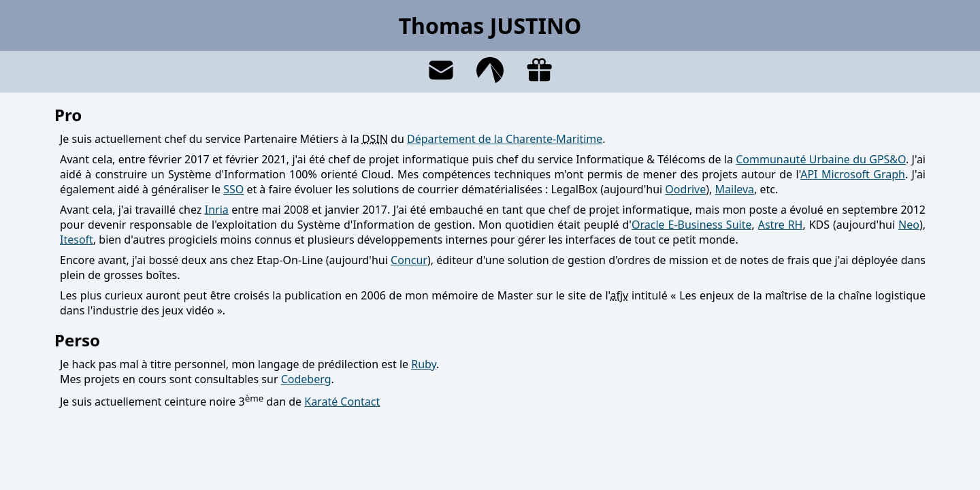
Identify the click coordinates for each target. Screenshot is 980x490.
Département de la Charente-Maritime (505, 139)
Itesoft (77, 240)
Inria (217, 210)
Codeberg (306, 379)
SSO (233, 189)
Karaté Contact (342, 402)
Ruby (424, 364)
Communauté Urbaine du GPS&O (821, 159)
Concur (409, 260)
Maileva (735, 189)
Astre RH (781, 225)
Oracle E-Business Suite (691, 225)
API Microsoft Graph (853, 174)
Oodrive (685, 189)
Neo (909, 225)
